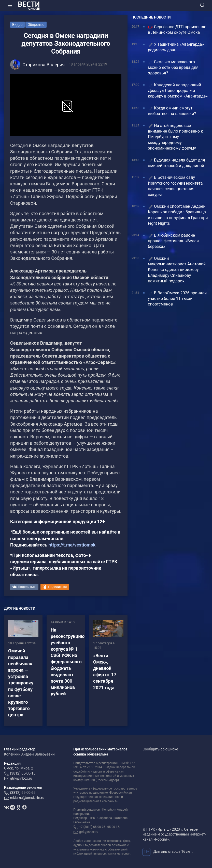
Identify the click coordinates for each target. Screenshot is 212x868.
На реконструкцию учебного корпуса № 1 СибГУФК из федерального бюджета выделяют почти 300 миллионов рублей (68, 662)
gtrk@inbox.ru (21, 778)
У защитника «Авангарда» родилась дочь (176, 47)
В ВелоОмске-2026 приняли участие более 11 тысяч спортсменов (177, 299)
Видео (17, 25)
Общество (36, 25)
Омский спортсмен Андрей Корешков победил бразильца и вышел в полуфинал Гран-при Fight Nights (178, 215)
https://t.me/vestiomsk (72, 545)
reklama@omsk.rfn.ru (27, 798)
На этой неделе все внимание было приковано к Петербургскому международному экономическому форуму (175, 137)
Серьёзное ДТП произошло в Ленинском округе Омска (177, 30)
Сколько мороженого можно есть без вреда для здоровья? (173, 68)
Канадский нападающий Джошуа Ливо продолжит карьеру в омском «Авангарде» (178, 91)
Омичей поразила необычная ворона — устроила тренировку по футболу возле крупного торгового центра (21, 683)
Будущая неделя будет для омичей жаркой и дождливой (176, 163)
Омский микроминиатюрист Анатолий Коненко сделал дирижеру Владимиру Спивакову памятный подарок (177, 270)
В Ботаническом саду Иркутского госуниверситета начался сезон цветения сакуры (175, 186)
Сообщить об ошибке (160, 749)
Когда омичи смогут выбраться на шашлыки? (172, 111)
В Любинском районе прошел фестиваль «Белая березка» (173, 241)
